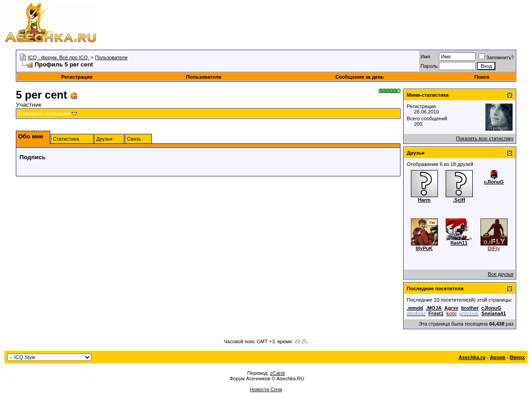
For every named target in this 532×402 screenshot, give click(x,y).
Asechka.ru (472, 357)
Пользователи (111, 57)
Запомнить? (496, 57)
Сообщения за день (360, 77)
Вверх (517, 357)
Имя (425, 57)
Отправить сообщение (45, 114)
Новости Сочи (266, 389)
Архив (498, 357)
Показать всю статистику (485, 138)
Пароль (429, 66)
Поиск (482, 77)
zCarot (277, 373)
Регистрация (77, 77)
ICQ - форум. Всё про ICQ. (59, 57)
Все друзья (501, 274)
